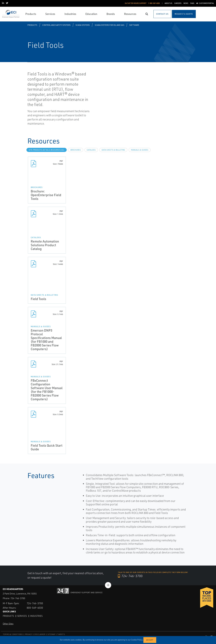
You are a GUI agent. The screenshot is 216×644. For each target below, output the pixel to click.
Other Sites (8, 624)
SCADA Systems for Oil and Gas (110, 25)
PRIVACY (29, 634)
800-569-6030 (35, 608)
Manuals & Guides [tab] (140, 150)
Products (32, 25)
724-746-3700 (130, 576)
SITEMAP (51, 634)
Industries (36, 616)
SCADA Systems (83, 25)
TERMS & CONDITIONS (13, 634)
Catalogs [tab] (91, 150)
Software (134, 25)
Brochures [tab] (76, 150)
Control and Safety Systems (56, 25)
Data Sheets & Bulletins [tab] (113, 150)
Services (22, 616)
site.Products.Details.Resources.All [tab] (47, 150)
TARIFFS (61, 634)
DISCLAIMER (40, 634)
